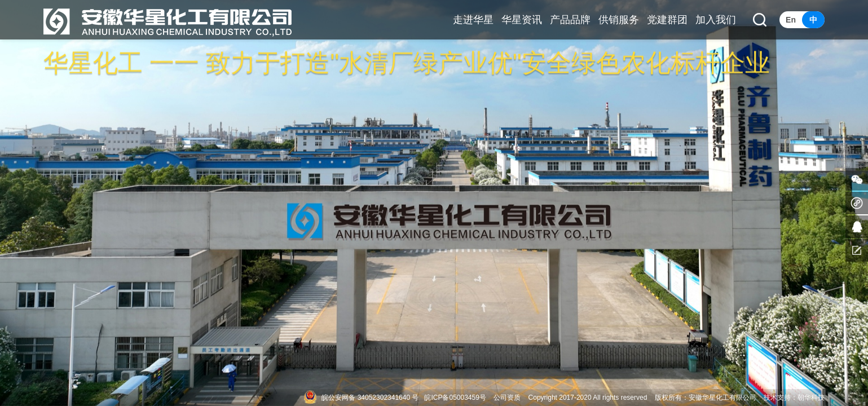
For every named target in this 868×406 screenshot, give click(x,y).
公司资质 (507, 398)
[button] (760, 20)
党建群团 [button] (667, 20)
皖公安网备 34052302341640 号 (370, 398)
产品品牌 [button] (570, 20)
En (791, 20)
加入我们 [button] (716, 20)
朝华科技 (811, 398)
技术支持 (777, 398)
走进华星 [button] (473, 20)
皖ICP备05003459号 (455, 398)
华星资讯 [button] (522, 20)
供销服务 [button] (619, 20)
